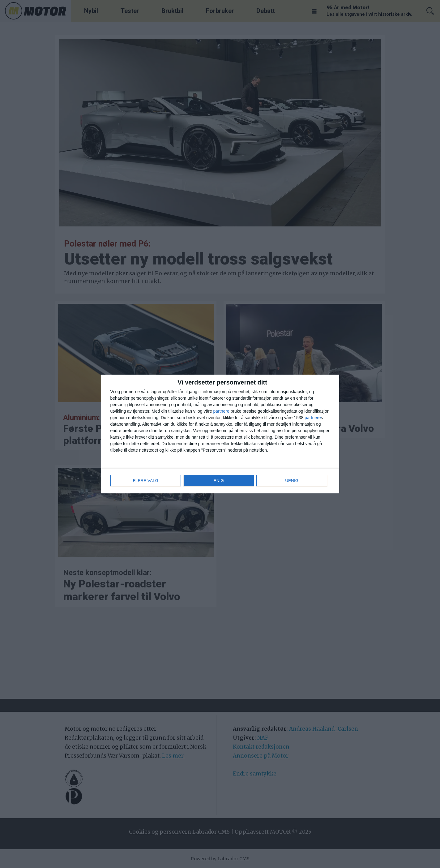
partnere (221, 411)
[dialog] (220, 434)
